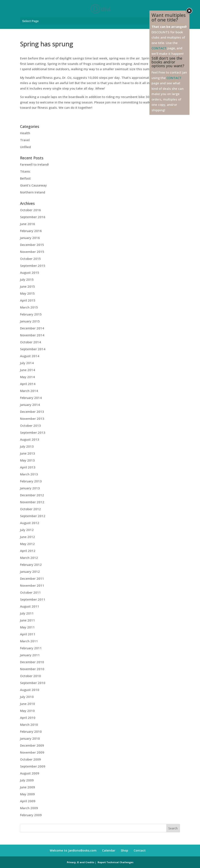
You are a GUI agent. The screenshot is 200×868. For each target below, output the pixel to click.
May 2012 (27, 544)
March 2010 (29, 724)
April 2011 (28, 634)
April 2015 (28, 300)
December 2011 (32, 578)
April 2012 (28, 551)
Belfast (25, 178)
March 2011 (29, 641)
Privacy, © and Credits (81, 862)
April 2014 (28, 384)
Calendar (109, 850)
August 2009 (30, 773)
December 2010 (32, 662)
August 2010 (30, 690)
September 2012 (33, 516)
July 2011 (27, 613)
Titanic (25, 171)
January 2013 (30, 488)
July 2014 (27, 363)
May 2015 (27, 293)
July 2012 (27, 530)
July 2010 (27, 697)
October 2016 (30, 210)
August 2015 (30, 272)
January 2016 (30, 238)
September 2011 (33, 599)
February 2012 (31, 565)
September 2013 (33, 432)
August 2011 (30, 606)
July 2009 (27, 780)
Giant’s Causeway (33, 185)
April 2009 (28, 801)
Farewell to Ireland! (34, 164)
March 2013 (29, 474)
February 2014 (31, 398)
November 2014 (32, 335)
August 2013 (30, 439)
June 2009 (28, 787)
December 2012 (32, 495)
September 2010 (33, 683)
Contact (140, 850)
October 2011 (30, 592)
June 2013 (28, 453)
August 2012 (30, 523)
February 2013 (31, 481)
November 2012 (32, 502)
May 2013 (27, 460)
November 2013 (32, 419)
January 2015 (30, 321)
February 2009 (31, 815)
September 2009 (33, 766)
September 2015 (33, 266)
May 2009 (27, 794)
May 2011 (27, 627)
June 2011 (28, 620)
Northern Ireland (33, 192)
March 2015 (29, 307)
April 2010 (28, 718)
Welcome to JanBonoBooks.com (73, 850)
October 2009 (30, 759)
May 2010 (27, 711)
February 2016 (31, 231)
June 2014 (28, 370)
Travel (25, 140)
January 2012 (30, 572)
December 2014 (32, 328)
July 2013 (27, 446)
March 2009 (29, 808)
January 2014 (30, 405)
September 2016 (33, 217)
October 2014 (30, 342)
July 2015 (27, 279)
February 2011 (31, 648)
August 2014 (30, 356)
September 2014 (33, 349)
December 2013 (32, 412)
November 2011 (32, 585)
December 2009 (32, 745)
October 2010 (30, 676)
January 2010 (30, 738)
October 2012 (30, 509)
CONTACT (159, 48)
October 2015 (30, 259)
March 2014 (29, 391)
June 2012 (28, 537)
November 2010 (32, 669)
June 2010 (28, 704)
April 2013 (28, 467)
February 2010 (31, 731)
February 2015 (31, 314)
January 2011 (30, 655)
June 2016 (28, 224)
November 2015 (32, 252)
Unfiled (25, 147)
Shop (124, 850)
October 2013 (30, 425)
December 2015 (32, 245)
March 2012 (29, 558)
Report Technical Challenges (115, 862)
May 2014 (27, 377)
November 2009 (32, 752)
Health (25, 133)
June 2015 (28, 286)
